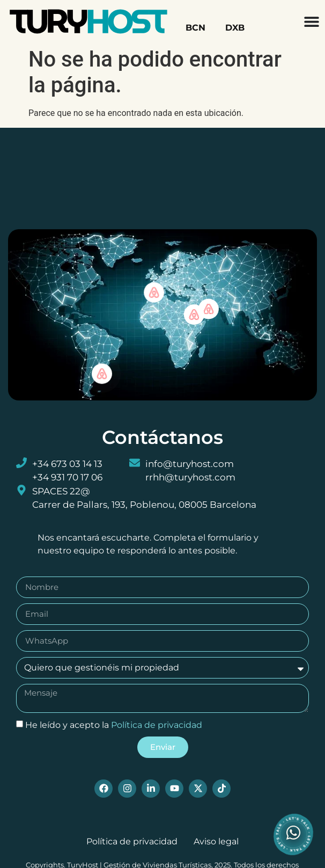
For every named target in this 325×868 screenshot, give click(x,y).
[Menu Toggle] (312, 21)
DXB (235, 28)
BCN (195, 28)
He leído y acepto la (114, 724)
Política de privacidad (157, 724)
